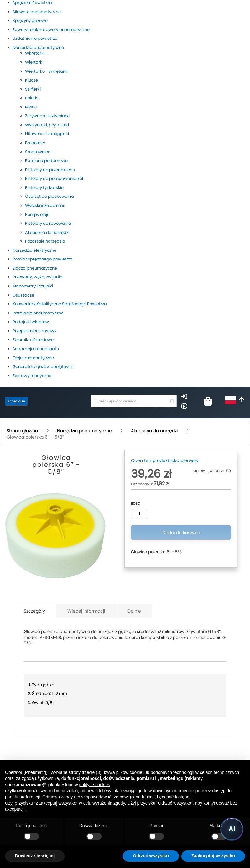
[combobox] (134, 401)
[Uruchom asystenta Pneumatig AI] (232, 829)
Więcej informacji (86, 611)
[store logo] (58, 401)
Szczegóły (34, 611)
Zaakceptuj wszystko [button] (213, 856)
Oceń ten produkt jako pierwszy (165, 460)
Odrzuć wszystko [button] (151, 856)
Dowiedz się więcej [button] (35, 856)
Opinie (134, 611)
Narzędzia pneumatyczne (85, 431)
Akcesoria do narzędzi (155, 431)
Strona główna (23, 431)
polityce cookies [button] (95, 785)
